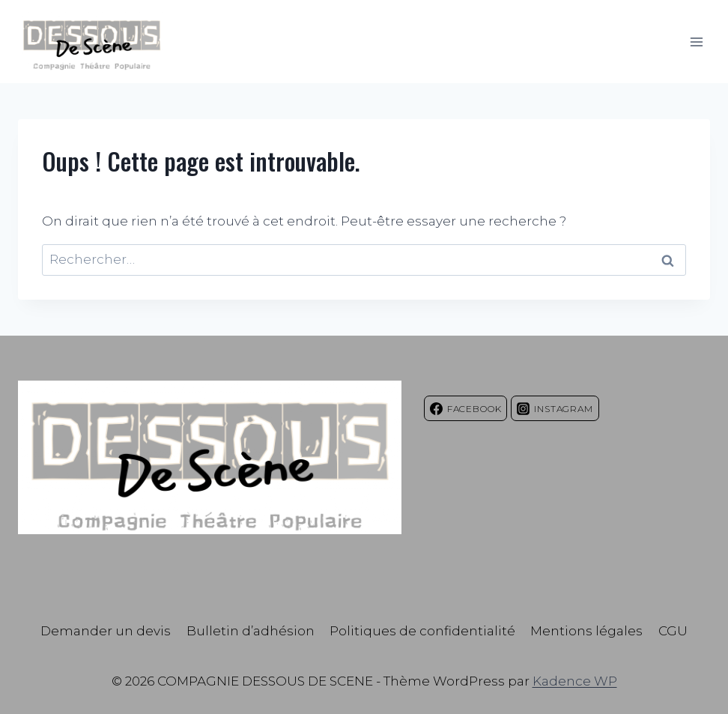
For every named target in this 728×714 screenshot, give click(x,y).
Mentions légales (586, 631)
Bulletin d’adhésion (251, 631)
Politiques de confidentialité (422, 631)
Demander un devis (106, 631)
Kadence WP (575, 681)
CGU (673, 631)
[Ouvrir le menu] (696, 42)
